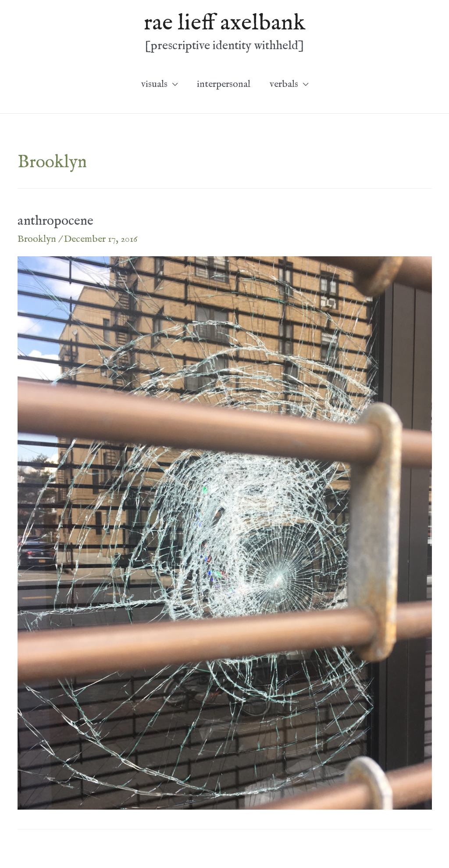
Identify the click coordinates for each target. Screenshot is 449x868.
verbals (284, 84)
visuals (154, 84)
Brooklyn (37, 239)
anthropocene (55, 221)
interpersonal (224, 84)
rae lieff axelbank (224, 23)
